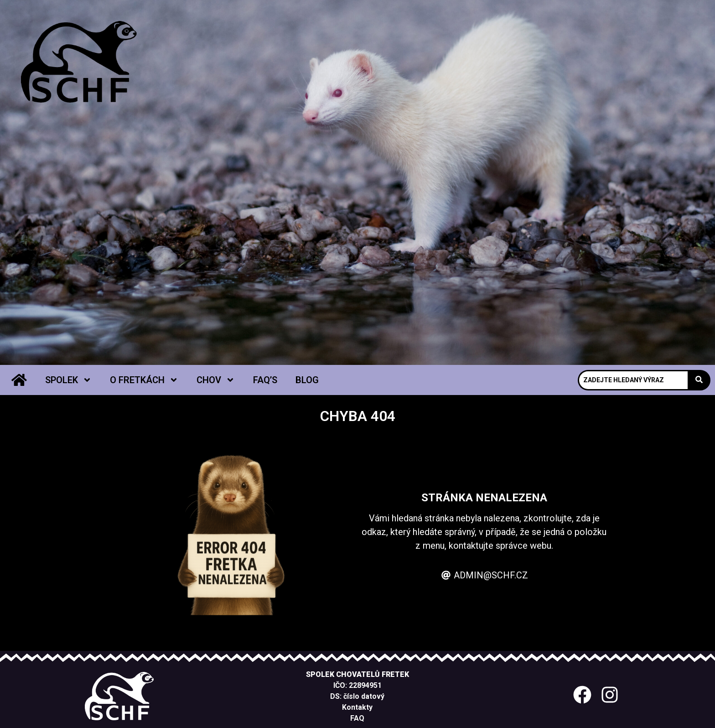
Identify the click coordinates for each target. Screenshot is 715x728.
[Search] (633, 380)
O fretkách (144, 380)
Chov (216, 380)
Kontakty (357, 707)
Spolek (68, 380)
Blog (307, 380)
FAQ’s (265, 380)
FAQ (357, 718)
